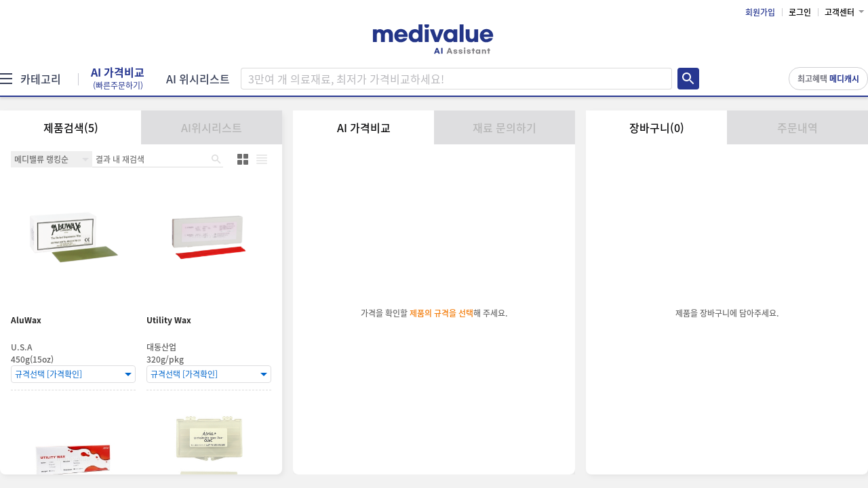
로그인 (800, 12)
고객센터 (840, 12)
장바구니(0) (657, 127)
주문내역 (797, 127)
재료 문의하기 (505, 127)
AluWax (26, 320)
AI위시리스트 (212, 127)
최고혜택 (828, 79)
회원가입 (760, 12)
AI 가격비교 (118, 79)
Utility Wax (169, 320)
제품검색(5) (71, 127)
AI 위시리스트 (198, 79)
